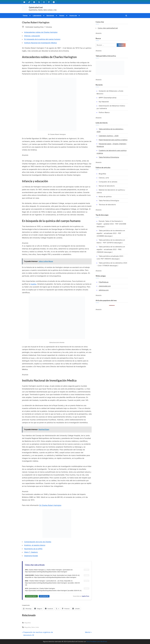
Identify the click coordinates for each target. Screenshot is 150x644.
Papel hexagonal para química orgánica (113, 140)
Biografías (102, 174)
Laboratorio (37, 16)
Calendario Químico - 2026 (109, 136)
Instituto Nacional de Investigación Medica (40, 43)
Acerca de (73, 16)
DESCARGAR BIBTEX (31, 596)
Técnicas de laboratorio (107, 205)
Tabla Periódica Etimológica (109, 157)
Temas (25, 16)
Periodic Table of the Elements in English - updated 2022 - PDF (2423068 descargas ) (111, 224)
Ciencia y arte (104, 178)
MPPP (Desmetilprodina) (108, 98)
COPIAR (86, 570)
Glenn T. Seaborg (31, 552)
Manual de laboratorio (107, 186)
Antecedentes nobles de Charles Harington (41, 32)
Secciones (50, 16)
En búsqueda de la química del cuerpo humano (42, 39)
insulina (33, 284)
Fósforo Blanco (104, 112)
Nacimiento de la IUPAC (33, 549)
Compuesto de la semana (108, 182)
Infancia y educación (32, 36)
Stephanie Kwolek (31, 556)
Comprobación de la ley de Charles (38, 542)
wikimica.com (104, 290)
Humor (62, 16)
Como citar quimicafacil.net (108, 28)
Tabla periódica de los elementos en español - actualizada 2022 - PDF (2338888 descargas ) (111, 233)
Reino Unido (35, 627)
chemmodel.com (105, 286)
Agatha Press (85, 596)
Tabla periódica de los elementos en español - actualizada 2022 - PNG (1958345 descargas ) (111, 249)
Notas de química (105, 197)
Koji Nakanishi (104, 102)
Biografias (28, 623)
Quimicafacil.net (36, 7)
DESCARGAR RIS (44, 596)
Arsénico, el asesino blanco (35, 545)
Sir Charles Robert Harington (50, 505)
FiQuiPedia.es (104, 282)
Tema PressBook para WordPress (97, 642)
